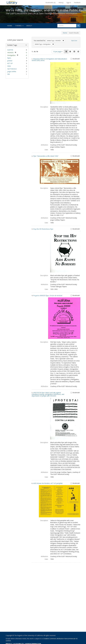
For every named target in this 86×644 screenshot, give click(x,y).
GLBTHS (10, 50)
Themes (19, 26)
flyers (9, 58)
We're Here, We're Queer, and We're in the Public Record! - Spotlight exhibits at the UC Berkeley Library (12, 3)
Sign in (69, 3)
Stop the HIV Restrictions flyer (43, 229)
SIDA (9, 66)
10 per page (58, 52)
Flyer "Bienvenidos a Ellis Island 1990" (46, 156)
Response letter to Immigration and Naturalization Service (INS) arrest (49, 60)
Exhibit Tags (12, 45)
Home (10, 26)
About (29, 26)
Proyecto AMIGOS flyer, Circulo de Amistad (48, 296)
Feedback (77, 3)
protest (10, 61)
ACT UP (10, 63)
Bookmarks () (51, 3)
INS (9, 74)
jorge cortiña (12, 71)
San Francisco (12, 69)
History (61, 3)
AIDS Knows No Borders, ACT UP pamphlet (48, 483)
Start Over (74, 41)
